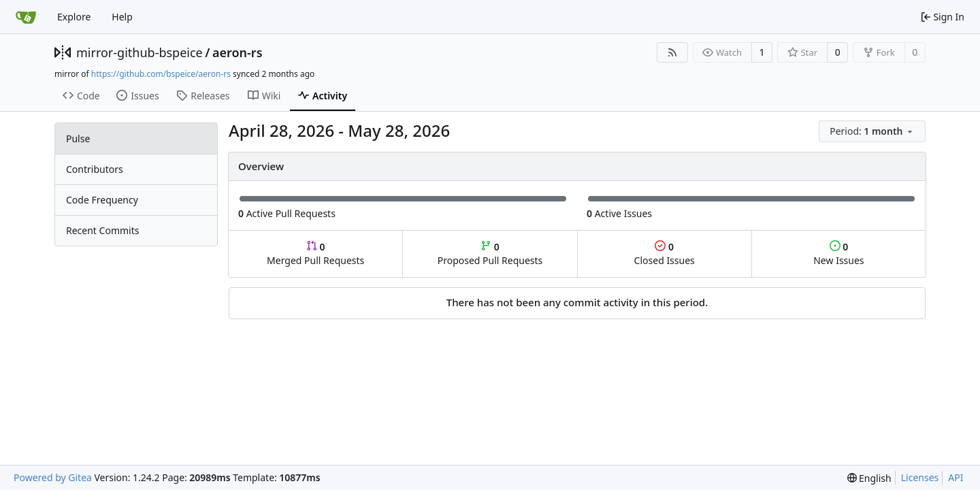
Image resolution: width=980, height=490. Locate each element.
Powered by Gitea (53, 477)
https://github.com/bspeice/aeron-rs (161, 74)
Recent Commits (102, 230)
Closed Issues (665, 254)
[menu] (872, 131)
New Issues (838, 254)
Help (122, 17)
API (955, 477)
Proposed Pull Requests (490, 254)
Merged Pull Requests (315, 254)
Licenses (920, 477)
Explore (74, 17)
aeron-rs (238, 52)
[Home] (26, 17)
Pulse (78, 138)
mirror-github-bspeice (140, 52)
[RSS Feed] (672, 52)
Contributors (95, 169)
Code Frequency (102, 200)
